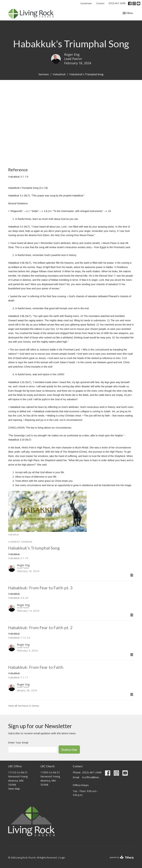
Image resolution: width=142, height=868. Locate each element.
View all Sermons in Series (24, 706)
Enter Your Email (18, 742)
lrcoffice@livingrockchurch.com (92, 777)
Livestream (86, 3)
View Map (14, 789)
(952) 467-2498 (117, 3)
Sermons (44, 74)
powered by (122, 857)
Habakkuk (59, 74)
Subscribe (69, 749)
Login (62, 858)
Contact (100, 3)
